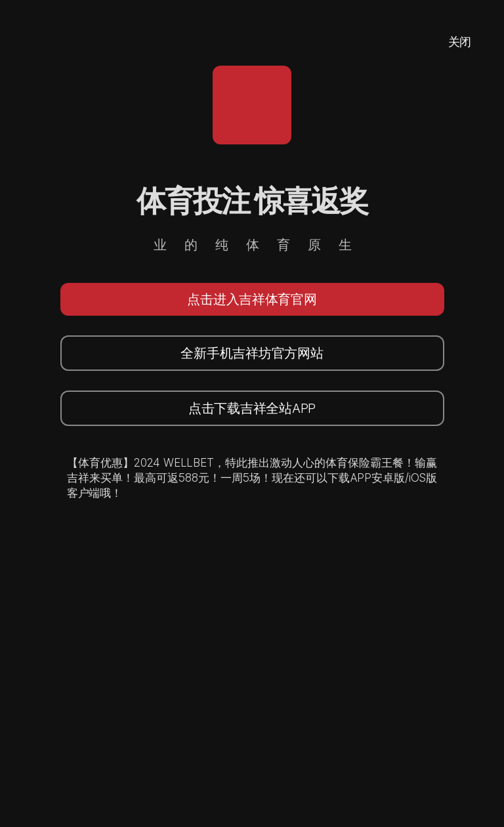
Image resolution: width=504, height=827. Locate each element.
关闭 (460, 42)
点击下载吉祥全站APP (252, 408)
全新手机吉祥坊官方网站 (252, 353)
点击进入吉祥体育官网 (252, 299)
